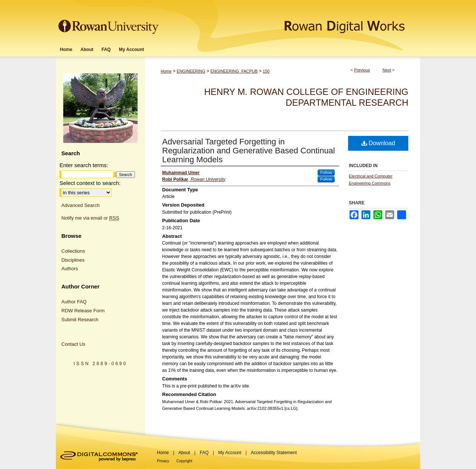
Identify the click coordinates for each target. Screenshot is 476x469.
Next (387, 70)
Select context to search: (90, 183)
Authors (70, 269)
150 (266, 71)
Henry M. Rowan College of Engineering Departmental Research (306, 97)
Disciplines (73, 260)
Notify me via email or (90, 218)
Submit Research (80, 320)
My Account (230, 453)
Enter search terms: (84, 165)
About (184, 453)
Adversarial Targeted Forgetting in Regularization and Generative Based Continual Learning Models (249, 151)
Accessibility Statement (274, 453)
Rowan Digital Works (290, 21)
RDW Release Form (83, 311)
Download (378, 143)
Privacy (163, 461)
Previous (362, 70)
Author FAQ (74, 302)
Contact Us (73, 344)
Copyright (184, 461)
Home (166, 71)
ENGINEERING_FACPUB (234, 71)
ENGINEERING (191, 71)
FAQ (204, 453)
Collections (73, 251)
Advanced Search (81, 205)
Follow (326, 172)
